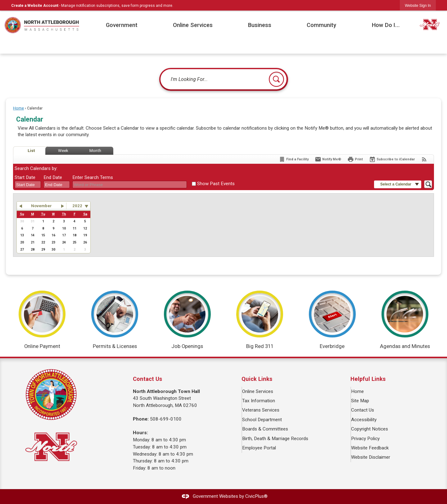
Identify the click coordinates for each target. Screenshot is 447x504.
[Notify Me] (328, 159)
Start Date (25, 177)
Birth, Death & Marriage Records (275, 439)
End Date (53, 177)
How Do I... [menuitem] (386, 25)
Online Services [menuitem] (193, 25)
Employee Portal (259, 448)
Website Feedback (370, 448)
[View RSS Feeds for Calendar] (424, 159)
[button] (276, 79)
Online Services (258, 391)
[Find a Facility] (294, 159)
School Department (262, 420)
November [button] (41, 206)
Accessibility (364, 420)
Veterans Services (261, 410)
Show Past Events (216, 184)
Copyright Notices (370, 429)
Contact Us (363, 410)
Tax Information (259, 401)
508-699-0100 (166, 419)
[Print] (355, 159)
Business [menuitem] (260, 25)
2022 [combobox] (77, 206)
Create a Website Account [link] (35, 6)
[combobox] (28, 185)
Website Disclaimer (371, 457)
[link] (418, 5)
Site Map (360, 401)
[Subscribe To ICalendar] (392, 159)
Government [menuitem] (122, 25)
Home (18, 108)
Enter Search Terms (93, 177)
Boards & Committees (265, 429)
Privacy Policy (366, 439)
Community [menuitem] (321, 25)
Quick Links (257, 379)
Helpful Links (368, 379)
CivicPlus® (256, 496)
